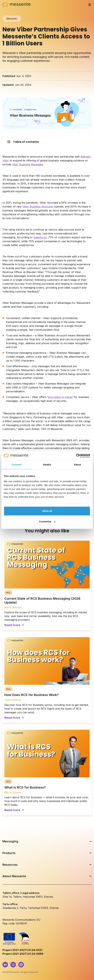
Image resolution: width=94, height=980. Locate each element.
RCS (8, 593)
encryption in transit (60, 397)
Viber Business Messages (28, 164)
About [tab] (77, 465)
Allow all (47, 511)
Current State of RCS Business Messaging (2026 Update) (42, 600)
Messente (12, 19)
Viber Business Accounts (38, 207)
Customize (47, 521)
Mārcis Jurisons (13, 607)
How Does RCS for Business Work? (32, 695)
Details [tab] (47, 465)
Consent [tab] (17, 465)
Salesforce (40, 237)
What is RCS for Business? (25, 787)
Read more (12, 625)
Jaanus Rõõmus (13, 700)
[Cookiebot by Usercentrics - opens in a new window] (76, 456)
